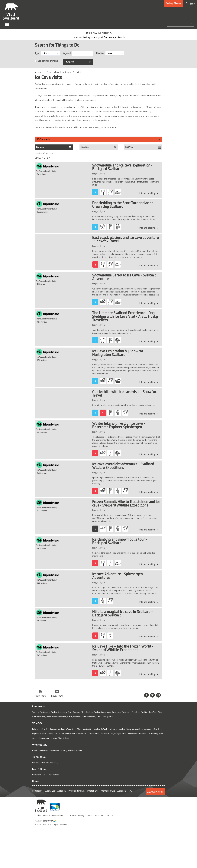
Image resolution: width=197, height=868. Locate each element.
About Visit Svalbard (55, 791)
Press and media (76, 791)
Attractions (45, 763)
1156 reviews (42, 360)
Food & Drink (39, 769)
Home (36, 781)
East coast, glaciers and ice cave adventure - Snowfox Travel (126, 240)
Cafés (45, 775)
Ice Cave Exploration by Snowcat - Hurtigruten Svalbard (119, 353)
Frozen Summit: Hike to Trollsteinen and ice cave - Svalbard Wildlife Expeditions (126, 504)
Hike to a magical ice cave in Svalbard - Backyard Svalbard (122, 614)
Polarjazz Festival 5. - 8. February (45, 729)
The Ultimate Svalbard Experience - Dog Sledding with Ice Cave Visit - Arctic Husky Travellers (125, 317)
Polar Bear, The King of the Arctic (145, 712)
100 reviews (42, 433)
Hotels (35, 750)
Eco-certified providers (48, 61)
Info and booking (147, 193)
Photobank (93, 791)
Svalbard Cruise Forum (103, 712)
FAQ (131, 791)
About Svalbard (87, 712)
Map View (85, 147)
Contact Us (37, 791)
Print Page (40, 696)
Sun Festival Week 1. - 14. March (70, 729)
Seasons (36, 712)
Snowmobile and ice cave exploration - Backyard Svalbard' (122, 167)
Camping (64, 750)
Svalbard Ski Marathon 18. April (95, 729)
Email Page (57, 696)
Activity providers (74, 717)
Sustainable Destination (122, 712)
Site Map (89, 816)
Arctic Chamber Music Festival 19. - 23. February (140, 734)
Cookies (38, 816)
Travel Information (59, 717)
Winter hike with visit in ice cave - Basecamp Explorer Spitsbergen (119, 425)
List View (40, 147)
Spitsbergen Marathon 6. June (119, 729)
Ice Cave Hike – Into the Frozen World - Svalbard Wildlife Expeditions (123, 648)
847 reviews (42, 511)
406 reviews (42, 322)
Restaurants (37, 775)
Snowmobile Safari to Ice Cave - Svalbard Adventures (124, 277)
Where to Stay (40, 745)
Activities (36, 763)
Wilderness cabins (75, 750)
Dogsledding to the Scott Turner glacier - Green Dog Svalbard (124, 205)
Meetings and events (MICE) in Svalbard (54, 738)
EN (187, 4)
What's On (38, 723)
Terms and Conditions (104, 816)
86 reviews (42, 174)
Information (39, 706)
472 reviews (42, 583)
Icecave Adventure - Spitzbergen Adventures (118, 576)
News (49, 717)
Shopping (54, 763)
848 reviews (42, 473)
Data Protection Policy (74, 816)
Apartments (43, 750)
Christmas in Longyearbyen (111, 734)
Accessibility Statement (53, 816)
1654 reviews (42, 212)
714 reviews (42, 284)
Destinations (45, 712)
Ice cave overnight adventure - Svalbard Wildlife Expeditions (123, 466)
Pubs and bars (54, 775)
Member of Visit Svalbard (113, 791)
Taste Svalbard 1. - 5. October (53, 734)
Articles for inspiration (105, 717)
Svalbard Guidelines (59, 712)
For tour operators (89, 717)
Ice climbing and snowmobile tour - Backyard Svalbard (119, 541)
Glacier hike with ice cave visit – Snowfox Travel (124, 394)
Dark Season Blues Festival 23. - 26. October (82, 734)
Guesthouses (54, 750)
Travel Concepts (74, 712)
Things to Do (39, 757)
